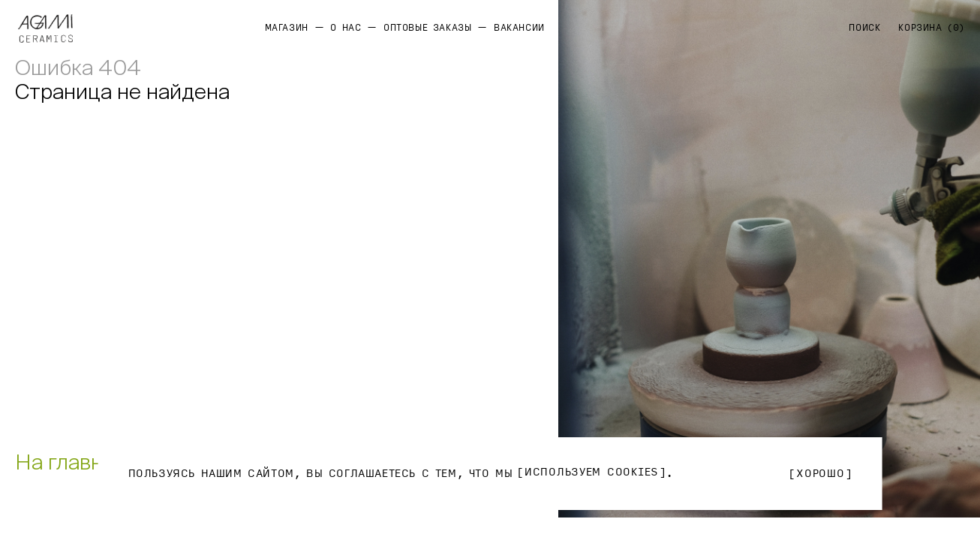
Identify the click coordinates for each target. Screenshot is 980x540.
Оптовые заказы (427, 28)
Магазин (287, 28)
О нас (346, 28)
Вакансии (519, 28)
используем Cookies (592, 472)
